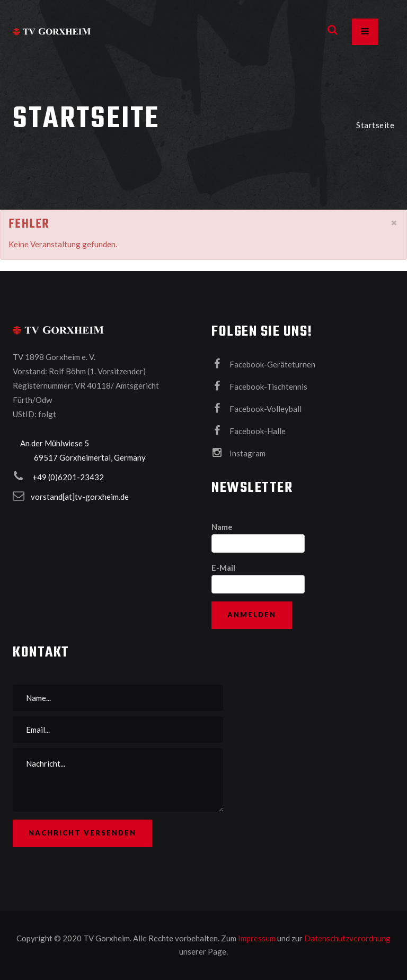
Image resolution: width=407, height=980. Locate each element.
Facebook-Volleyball (256, 408)
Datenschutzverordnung (347, 938)
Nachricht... (118, 780)
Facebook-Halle (249, 430)
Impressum (258, 938)
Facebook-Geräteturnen (263, 364)
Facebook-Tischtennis (259, 386)
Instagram (238, 453)
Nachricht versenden (82, 833)
